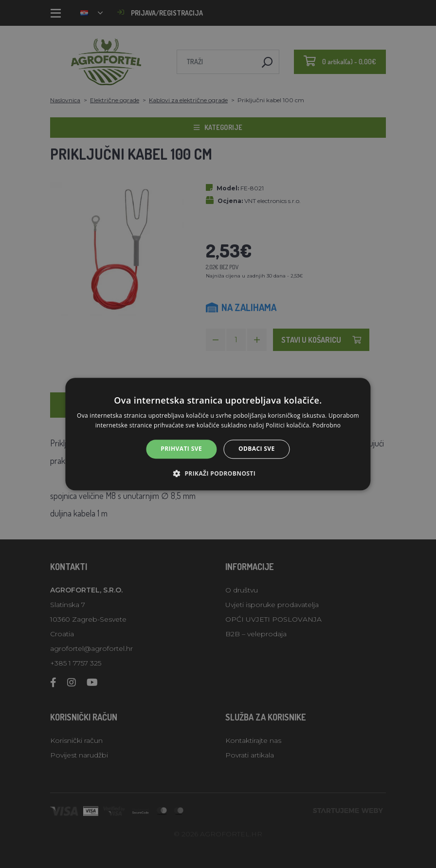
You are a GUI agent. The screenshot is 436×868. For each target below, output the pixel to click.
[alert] (218, 434)
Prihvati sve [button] (181, 449)
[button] (218, 473)
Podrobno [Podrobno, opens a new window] (327, 425)
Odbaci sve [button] (257, 449)
